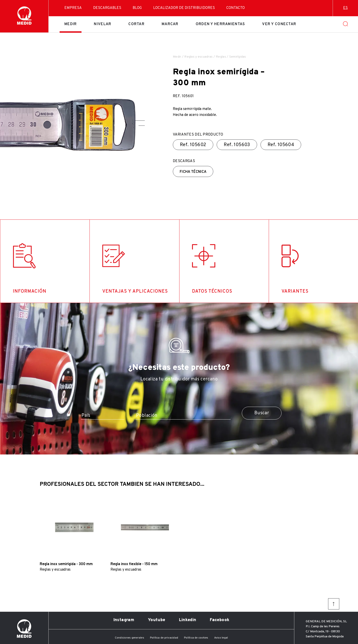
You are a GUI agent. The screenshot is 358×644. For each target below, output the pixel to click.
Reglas (221, 57)
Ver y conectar (279, 24)
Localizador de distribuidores (184, 8)
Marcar (170, 24)
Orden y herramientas (220, 24)
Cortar (136, 24)
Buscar (262, 413)
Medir (71, 24)
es (345, 8)
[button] (140, 121)
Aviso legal (221, 638)
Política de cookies (196, 638)
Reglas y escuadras (198, 57)
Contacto (236, 8)
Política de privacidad (164, 638)
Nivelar (103, 24)
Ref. (193, 145)
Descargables (107, 8)
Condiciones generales (129, 638)
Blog (137, 8)
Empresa (73, 8)
